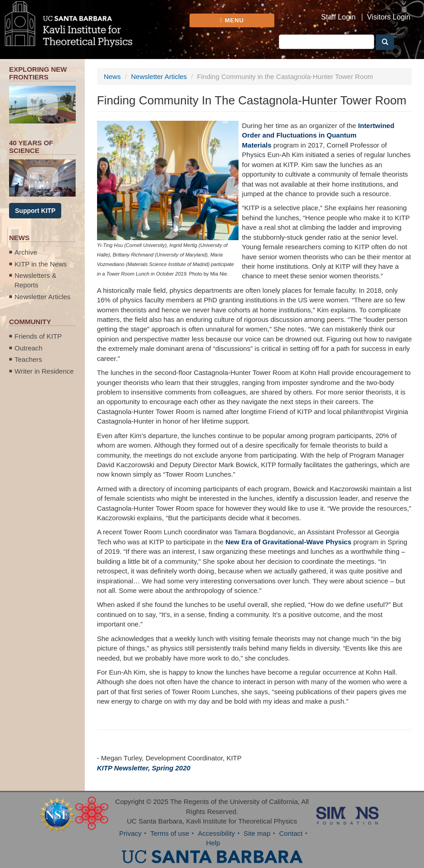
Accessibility (216, 833)
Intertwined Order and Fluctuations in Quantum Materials (318, 135)
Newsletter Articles (42, 297)
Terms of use (170, 833)
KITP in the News (41, 264)
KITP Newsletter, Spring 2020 (144, 768)
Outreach (29, 348)
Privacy (130, 833)
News (112, 76)
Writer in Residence (44, 371)
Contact (291, 833)
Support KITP (35, 211)
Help (213, 843)
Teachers (28, 359)
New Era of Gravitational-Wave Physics (288, 542)
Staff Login (338, 17)
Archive (26, 252)
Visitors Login (389, 17)
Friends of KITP (38, 336)
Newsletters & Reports (36, 280)
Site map (257, 833)
